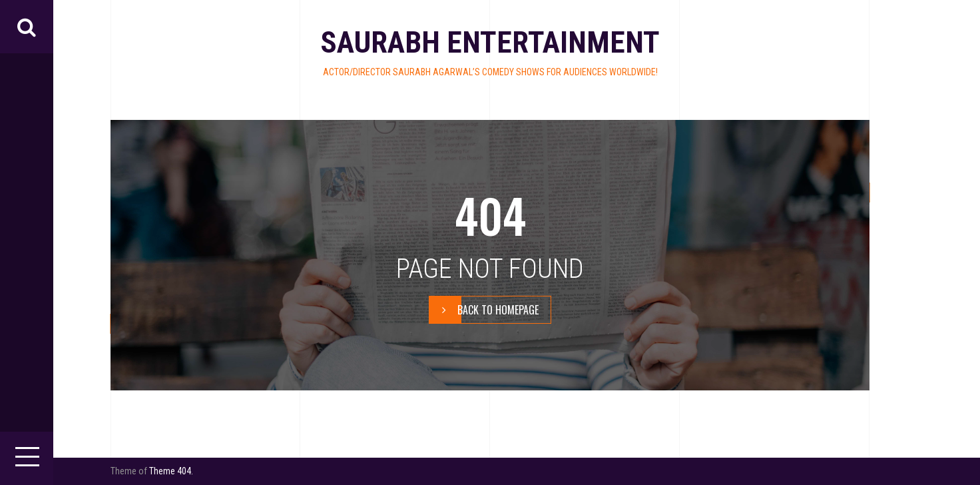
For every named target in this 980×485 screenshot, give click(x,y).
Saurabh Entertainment (490, 42)
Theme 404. (171, 471)
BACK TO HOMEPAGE (484, 310)
